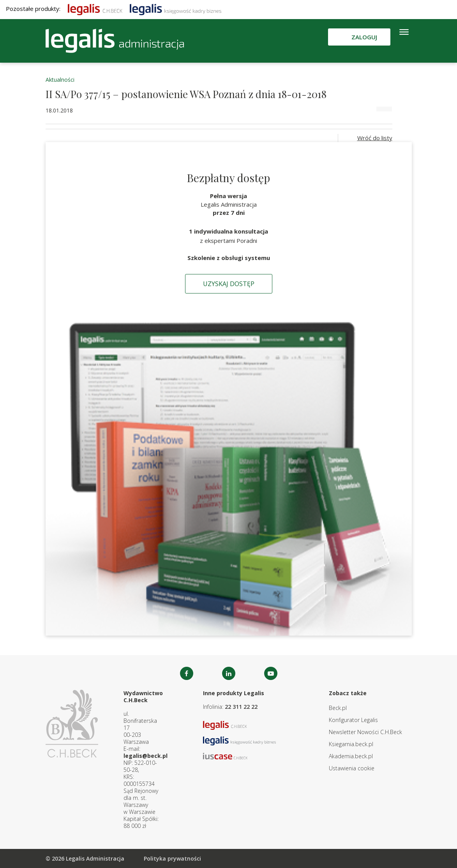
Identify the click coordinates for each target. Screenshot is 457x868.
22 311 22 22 (241, 707)
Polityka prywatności (172, 858)
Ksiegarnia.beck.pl (351, 744)
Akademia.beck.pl (351, 756)
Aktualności (60, 80)
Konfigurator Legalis (353, 720)
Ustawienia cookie (352, 768)
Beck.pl (338, 708)
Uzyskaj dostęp (229, 284)
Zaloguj (364, 37)
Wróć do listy (375, 138)
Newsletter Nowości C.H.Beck (365, 732)
